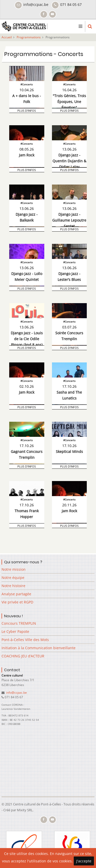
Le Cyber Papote (15, 631)
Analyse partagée (16, 594)
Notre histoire (13, 586)
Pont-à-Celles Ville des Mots (25, 640)
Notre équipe (13, 578)
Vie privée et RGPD (17, 602)
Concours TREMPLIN (19, 623)
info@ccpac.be (16, 693)
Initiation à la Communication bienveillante (39, 648)
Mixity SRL (25, 810)
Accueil (7, 37)
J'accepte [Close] (84, 861)
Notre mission (14, 569)
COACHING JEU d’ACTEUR (23, 656)
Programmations (29, 37)
